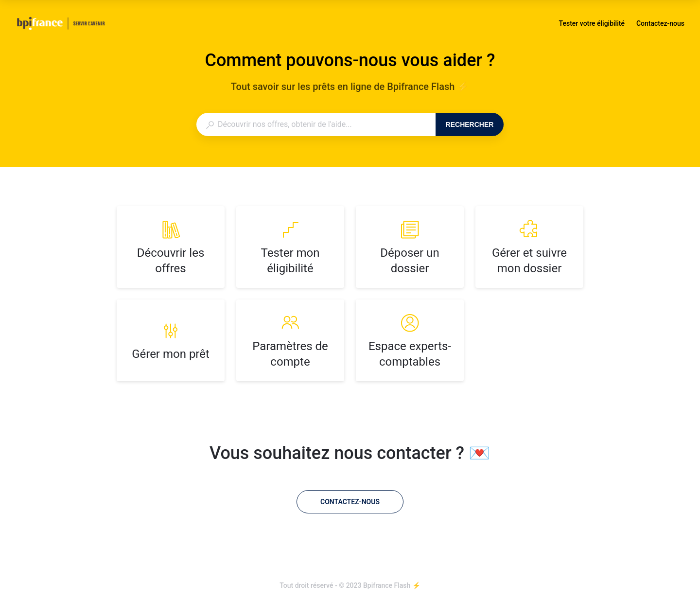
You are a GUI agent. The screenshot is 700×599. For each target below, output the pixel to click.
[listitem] (171, 247)
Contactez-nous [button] (660, 23)
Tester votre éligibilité (592, 24)
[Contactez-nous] (350, 502)
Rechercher (470, 124)
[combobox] (316, 124)
